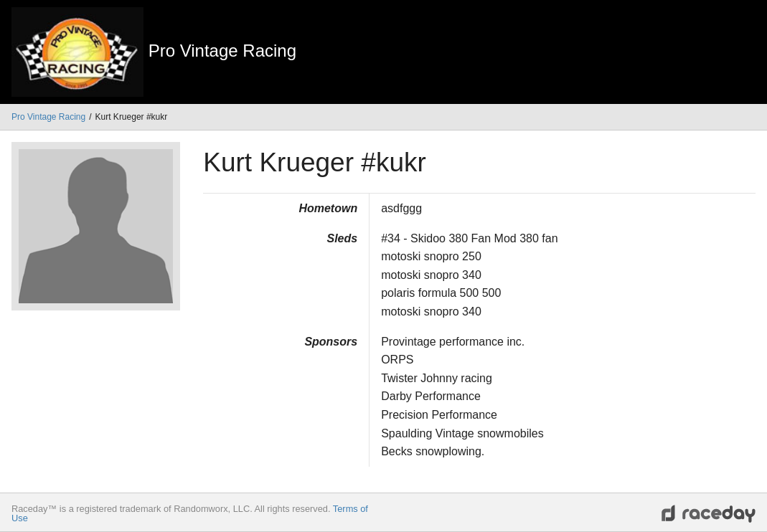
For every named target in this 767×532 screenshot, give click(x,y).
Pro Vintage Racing (48, 117)
